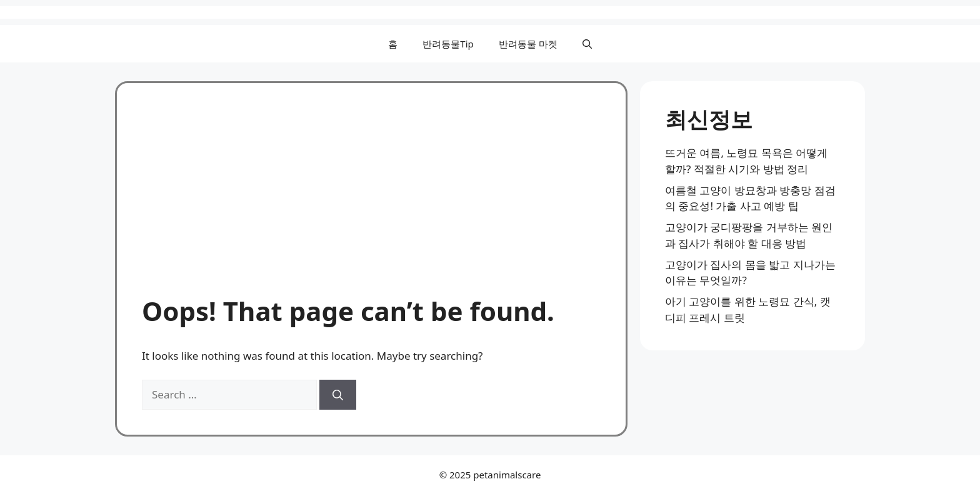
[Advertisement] (371, 202)
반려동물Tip (448, 44)
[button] (587, 44)
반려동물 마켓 (528, 44)
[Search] (338, 395)
